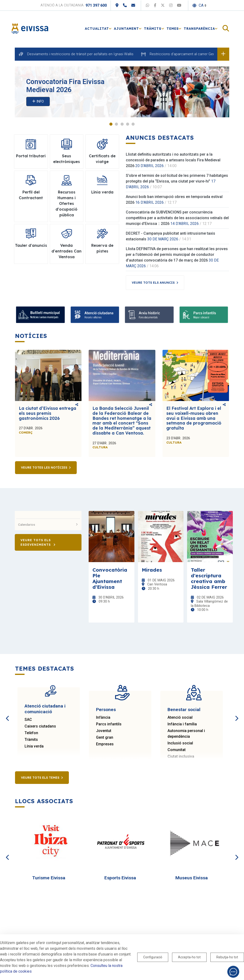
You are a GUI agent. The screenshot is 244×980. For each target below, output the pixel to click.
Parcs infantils (109, 724)
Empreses (105, 744)
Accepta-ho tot (189, 957)
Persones (106, 710)
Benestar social (184, 710)
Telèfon (31, 733)
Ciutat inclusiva (181, 757)
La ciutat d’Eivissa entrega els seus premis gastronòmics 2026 (48, 413)
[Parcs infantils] (204, 315)
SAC (28, 720)
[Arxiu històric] (149, 315)
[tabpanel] (122, 92)
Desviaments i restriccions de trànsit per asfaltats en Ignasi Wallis (80, 54)
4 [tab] (128, 125)
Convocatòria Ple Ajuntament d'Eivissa (110, 579)
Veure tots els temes (40, 778)
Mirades (152, 570)
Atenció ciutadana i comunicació (45, 709)
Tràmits (31, 740)
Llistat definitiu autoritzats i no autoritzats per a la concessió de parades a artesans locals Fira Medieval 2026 (173, 160)
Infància (103, 718)
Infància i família (182, 724)
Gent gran (105, 738)
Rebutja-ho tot (227, 957)
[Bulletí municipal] (40, 315)
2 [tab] (116, 125)
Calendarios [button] (48, 525)
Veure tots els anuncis (153, 283)
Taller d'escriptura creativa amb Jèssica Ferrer (209, 579)
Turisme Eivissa (49, 878)
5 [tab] (133, 125)
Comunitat (177, 750)
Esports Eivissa (120, 878)
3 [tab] (122, 125)
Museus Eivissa (192, 878)
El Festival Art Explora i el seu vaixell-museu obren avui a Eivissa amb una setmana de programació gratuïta (194, 418)
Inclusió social (180, 743)
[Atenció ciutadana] (95, 315)
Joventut (104, 731)
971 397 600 (96, 5)
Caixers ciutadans (40, 726)
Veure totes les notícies (44, 468)
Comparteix (77, 405)
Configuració (153, 957)
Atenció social (180, 718)
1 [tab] (111, 125)
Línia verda (34, 746)
